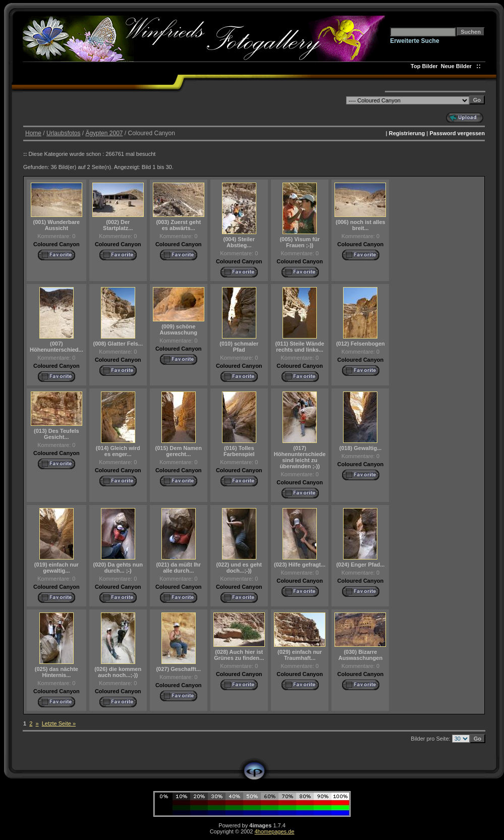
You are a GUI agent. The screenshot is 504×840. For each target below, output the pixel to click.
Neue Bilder (458, 66)
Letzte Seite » (59, 723)
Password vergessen (457, 133)
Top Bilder (424, 66)
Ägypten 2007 (104, 133)
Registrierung (407, 133)
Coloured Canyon (57, 244)
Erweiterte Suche (414, 41)
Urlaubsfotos (63, 133)
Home (33, 133)
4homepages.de (274, 831)
